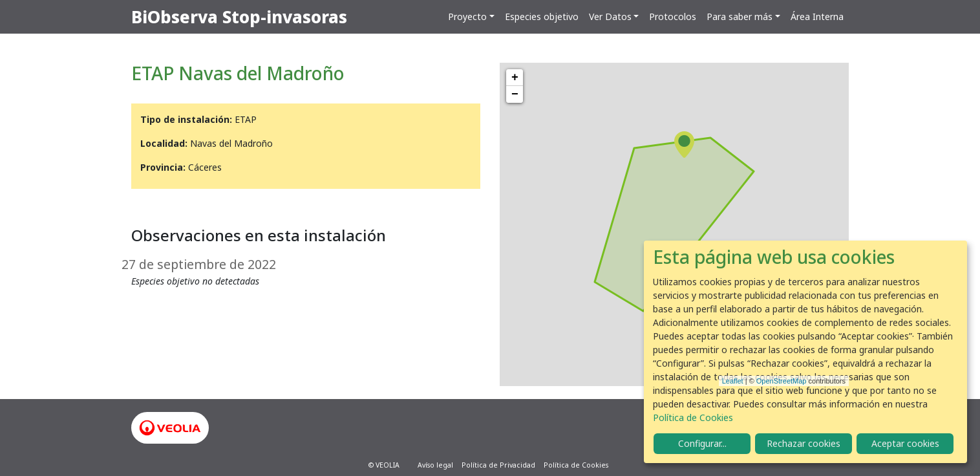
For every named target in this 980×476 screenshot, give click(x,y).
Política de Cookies (576, 465)
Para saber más (740, 16)
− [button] (515, 94)
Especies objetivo (542, 16)
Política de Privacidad (498, 465)
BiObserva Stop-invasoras (239, 17)
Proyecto (467, 16)
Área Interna (817, 16)
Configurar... (702, 443)
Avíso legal (435, 465)
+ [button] (515, 78)
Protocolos (673, 16)
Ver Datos (610, 16)
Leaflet (733, 381)
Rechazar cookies (804, 443)
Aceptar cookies (905, 443)
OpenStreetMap (782, 381)
